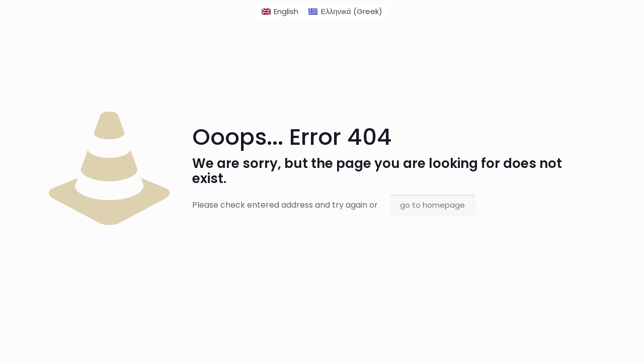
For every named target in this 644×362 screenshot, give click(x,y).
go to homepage (432, 205)
